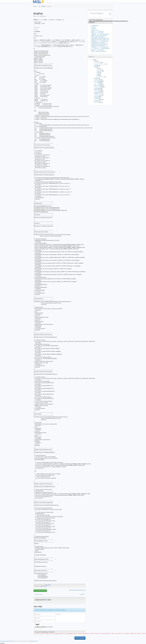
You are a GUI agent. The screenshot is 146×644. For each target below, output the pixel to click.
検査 (95, 61)
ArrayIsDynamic (95, 26)
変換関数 (96, 78)
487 (46, 600)
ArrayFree (94, 28)
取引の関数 (97, 97)
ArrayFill (82, 594)
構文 (98, 68)
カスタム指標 (97, 80)
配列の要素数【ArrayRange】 (98, 37)
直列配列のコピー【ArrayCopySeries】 (100, 47)
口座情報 (96, 98)
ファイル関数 (97, 83)
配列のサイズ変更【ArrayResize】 (99, 36)
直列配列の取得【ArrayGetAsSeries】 (100, 44)
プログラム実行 (98, 95)
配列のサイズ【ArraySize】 (98, 33)
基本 (95, 67)
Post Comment (80, 638)
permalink (44, 587)
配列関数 (43, 6)
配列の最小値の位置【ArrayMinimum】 (100, 38)
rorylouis (44, 16)
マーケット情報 (98, 63)
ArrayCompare (39, 594)
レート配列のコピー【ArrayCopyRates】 (101, 48)
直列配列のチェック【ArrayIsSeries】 (100, 41)
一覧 (39, 6)
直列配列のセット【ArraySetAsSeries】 (101, 34)
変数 (98, 75)
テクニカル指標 (98, 91)
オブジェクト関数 (98, 87)
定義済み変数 (97, 93)
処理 (98, 73)
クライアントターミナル (100, 64)
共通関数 (96, 65)
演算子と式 (100, 71)
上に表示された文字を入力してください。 (44, 627)
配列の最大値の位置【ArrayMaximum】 (101, 40)
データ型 (99, 70)
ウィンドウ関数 (98, 100)
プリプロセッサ (101, 77)
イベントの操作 (98, 103)
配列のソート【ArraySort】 (98, 31)
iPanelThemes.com (33, 641)
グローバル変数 (98, 84)
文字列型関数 (97, 88)
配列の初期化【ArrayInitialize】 (99, 43)
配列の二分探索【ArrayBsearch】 (99, 51)
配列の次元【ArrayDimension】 (99, 46)
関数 (98, 74)
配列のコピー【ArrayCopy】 (98, 50)
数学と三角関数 (98, 85)
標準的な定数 (97, 90)
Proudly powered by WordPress (7, 641)
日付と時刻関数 (98, 81)
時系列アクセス (98, 94)
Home (35, 6)
